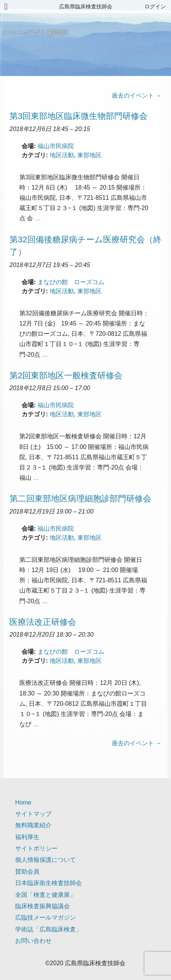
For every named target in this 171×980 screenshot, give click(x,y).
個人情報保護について (45, 860)
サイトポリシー (36, 848)
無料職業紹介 (33, 825)
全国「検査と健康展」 (45, 895)
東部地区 (89, 155)
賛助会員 (27, 872)
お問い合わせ (33, 941)
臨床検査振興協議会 (42, 906)
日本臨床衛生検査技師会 (49, 883)
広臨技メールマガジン (45, 918)
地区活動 (62, 155)
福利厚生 (27, 837)
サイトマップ (33, 814)
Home (23, 802)
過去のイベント (136, 96)
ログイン (155, 6)
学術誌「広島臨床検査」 (49, 929)
